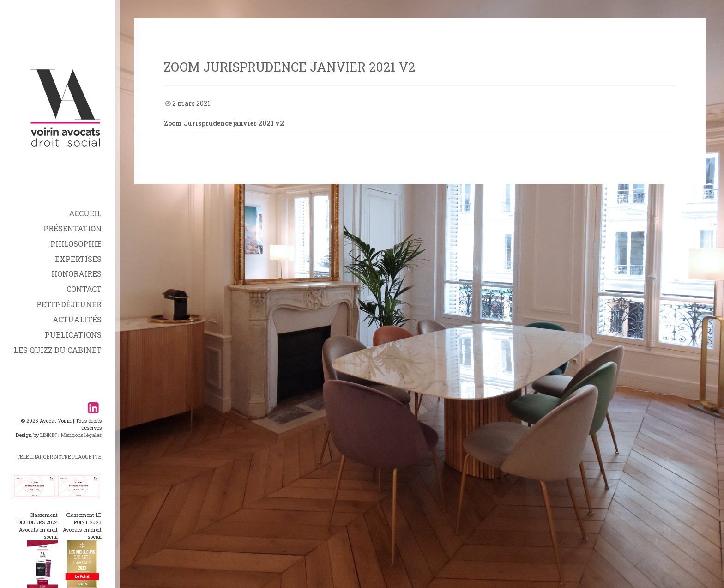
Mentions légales (81, 435)
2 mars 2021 (191, 103)
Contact (84, 289)
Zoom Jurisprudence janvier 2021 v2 (224, 123)
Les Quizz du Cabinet (58, 350)
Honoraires (76, 274)
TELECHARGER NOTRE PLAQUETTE (59, 457)
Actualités (77, 319)
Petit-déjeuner (69, 304)
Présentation (72, 228)
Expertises (78, 259)
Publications (73, 335)
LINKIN (48, 435)
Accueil (85, 213)
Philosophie (76, 244)
